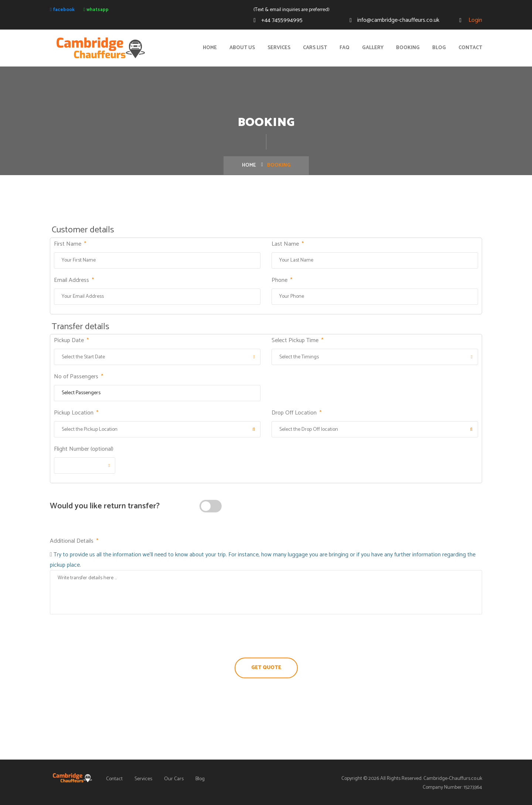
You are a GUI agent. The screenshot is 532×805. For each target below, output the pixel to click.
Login (475, 20)
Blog (439, 48)
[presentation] (266, 636)
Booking (408, 48)
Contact (470, 48)
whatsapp (96, 10)
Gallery (373, 48)
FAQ (345, 48)
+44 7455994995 (282, 20)
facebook (62, 10)
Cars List (315, 48)
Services (279, 48)
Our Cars (174, 779)
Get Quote (266, 668)
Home (210, 48)
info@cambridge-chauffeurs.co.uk (398, 20)
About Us (242, 48)
